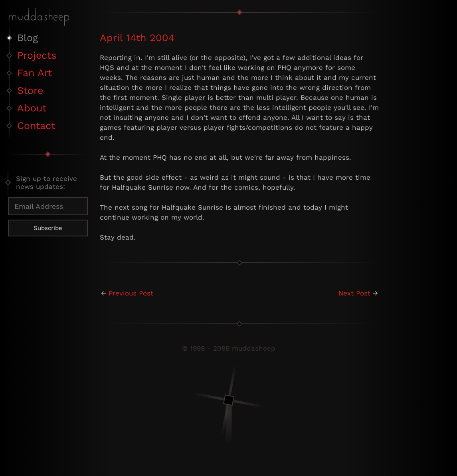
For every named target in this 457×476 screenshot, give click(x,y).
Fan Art (35, 73)
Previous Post (131, 293)
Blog (28, 38)
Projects (37, 55)
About (32, 108)
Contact (36, 126)
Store (30, 90)
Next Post (354, 293)
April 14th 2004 (137, 38)
